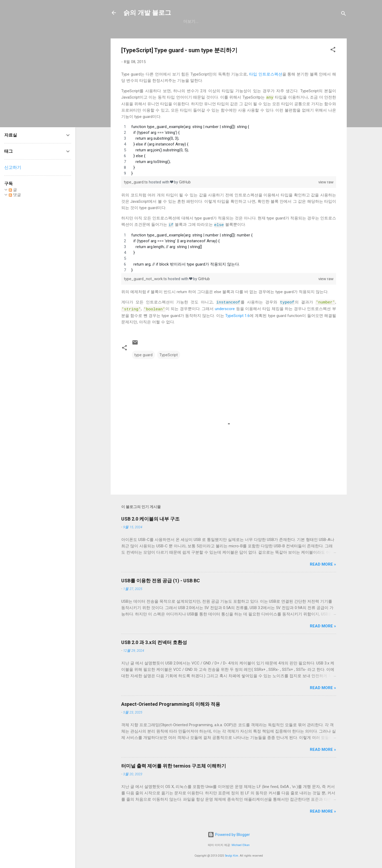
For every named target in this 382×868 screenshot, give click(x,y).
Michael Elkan (241, 843)
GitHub (191, 21)
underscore (225, 308)
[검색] (344, 14)
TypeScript (169, 353)
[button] (333, 50)
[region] (229, 150)
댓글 (15, 195)
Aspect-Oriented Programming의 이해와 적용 (171, 702)
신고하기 (13, 167)
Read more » (323, 563)
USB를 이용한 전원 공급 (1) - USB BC (160, 579)
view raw (326, 182)
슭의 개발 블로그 (147, 13)
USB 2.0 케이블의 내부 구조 (150, 517)
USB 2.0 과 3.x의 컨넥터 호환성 (154, 641)
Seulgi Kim (232, 854)
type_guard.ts (136, 182)
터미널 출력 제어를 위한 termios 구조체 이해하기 (174, 764)
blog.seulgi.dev (268, 21)
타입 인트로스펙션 (266, 74)
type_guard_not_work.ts (146, 278)
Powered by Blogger (229, 833)
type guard (143, 353)
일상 (212, 21)
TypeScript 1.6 (237, 314)
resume (233, 21)
